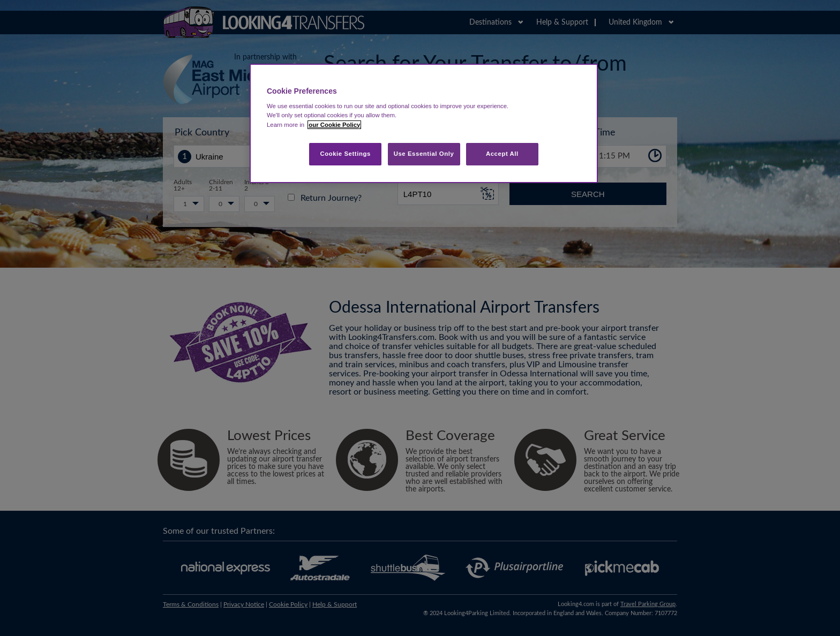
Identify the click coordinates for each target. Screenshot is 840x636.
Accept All (502, 154)
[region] (424, 123)
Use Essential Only (424, 154)
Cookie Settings (345, 154)
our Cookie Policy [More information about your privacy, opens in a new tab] (334, 125)
